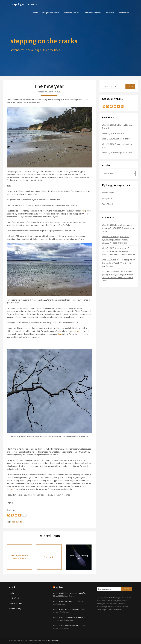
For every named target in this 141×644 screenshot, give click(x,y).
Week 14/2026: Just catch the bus (117, 139)
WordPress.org (15, 608)
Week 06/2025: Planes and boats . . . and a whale (118, 278)
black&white (17, 522)
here (60, 334)
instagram (75, 331)
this (11, 489)
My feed (60, 587)
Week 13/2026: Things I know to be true (68, 617)
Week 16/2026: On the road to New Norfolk (70, 593)
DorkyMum (107, 198)
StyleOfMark (108, 204)
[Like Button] (9, 503)
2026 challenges (92, 13)
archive (109, 13)
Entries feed (14, 598)
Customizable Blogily (52, 640)
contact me (124, 13)
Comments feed (15, 603)
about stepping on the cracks (46, 13)
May (83, 211)
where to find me (72, 13)
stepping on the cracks (24, 4)
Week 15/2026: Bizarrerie (113, 133)
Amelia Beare (108, 193)
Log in (11, 593)
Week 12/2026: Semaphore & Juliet (117, 153)
